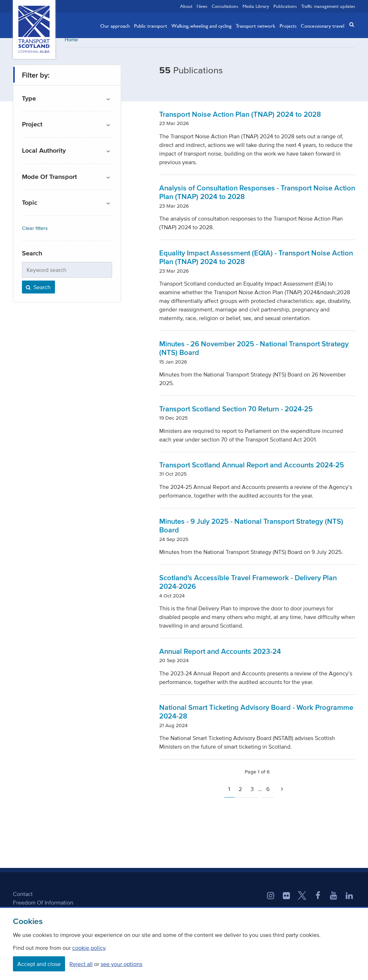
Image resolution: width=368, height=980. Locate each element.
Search (38, 292)
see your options (121, 964)
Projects (288, 26)
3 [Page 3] (252, 794)
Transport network (256, 26)
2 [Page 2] (240, 794)
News (202, 6)
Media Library (256, 6)
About (186, 6)
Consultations (225, 6)
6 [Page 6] (268, 794)
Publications (285, 6)
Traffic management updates (328, 6)
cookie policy (89, 948)
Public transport (151, 26)
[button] (349, 25)
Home (71, 45)
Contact (23, 899)
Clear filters (35, 233)
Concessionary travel (323, 26)
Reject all (81, 964)
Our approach (115, 26)
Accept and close (39, 964)
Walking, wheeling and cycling (201, 26)
